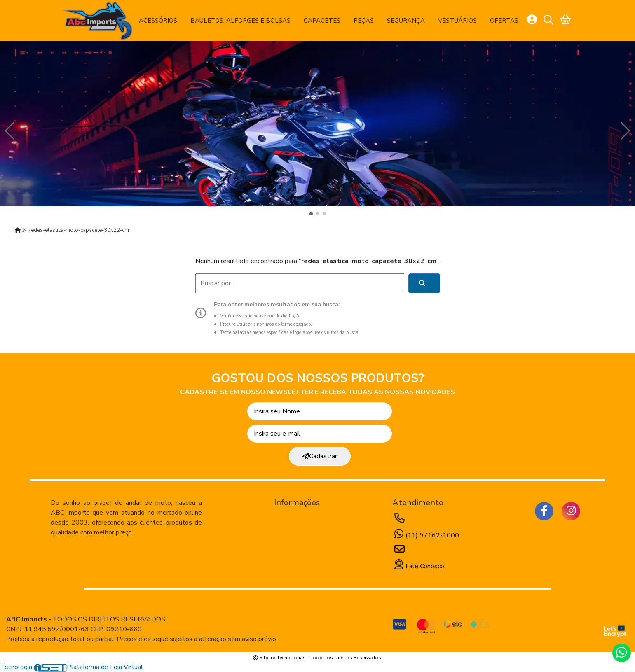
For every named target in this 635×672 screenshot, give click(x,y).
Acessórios (158, 21)
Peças (364, 21)
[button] (311, 214)
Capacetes (322, 21)
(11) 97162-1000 (426, 535)
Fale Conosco (418, 566)
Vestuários (457, 21)
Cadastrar (320, 456)
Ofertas (504, 21)
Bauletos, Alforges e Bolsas (240, 21)
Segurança (406, 21)
